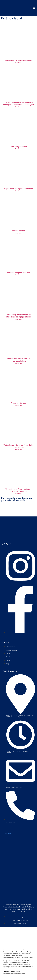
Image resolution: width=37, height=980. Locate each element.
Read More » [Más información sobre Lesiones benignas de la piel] (18, 275)
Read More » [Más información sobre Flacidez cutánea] (18, 233)
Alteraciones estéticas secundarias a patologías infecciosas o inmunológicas (18, 104)
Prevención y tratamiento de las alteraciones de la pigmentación (18, 316)
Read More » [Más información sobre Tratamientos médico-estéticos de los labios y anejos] (18, 450)
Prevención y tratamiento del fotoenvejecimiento (19, 360)
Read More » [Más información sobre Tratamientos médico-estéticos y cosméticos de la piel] (18, 494)
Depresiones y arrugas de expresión (18, 189)
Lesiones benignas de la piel (18, 273)
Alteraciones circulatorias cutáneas (19, 60)
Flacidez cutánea (19, 231)
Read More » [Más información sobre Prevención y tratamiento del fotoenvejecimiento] (18, 363)
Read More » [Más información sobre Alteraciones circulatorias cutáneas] (18, 63)
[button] (34, 8)
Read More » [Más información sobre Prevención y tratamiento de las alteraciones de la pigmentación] (18, 319)
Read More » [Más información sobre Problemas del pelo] (18, 405)
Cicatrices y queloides (18, 147)
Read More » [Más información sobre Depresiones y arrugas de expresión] (18, 191)
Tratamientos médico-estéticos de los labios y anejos (18, 446)
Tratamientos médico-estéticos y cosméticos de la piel (18, 490)
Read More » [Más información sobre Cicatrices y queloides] (18, 149)
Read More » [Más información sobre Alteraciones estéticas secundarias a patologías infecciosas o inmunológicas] (18, 107)
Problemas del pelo (18, 403)
